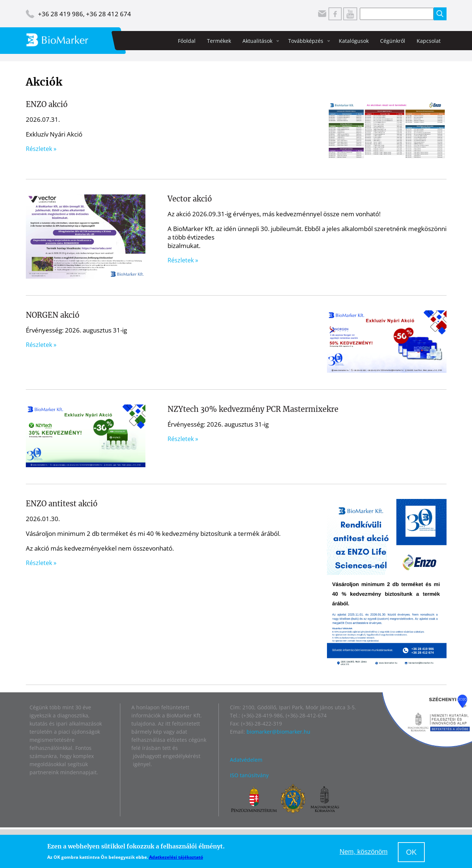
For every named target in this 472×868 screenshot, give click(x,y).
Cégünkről (393, 41)
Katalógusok (354, 41)
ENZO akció (47, 104)
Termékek (219, 41)
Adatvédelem (246, 760)
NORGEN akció (53, 315)
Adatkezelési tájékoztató (176, 857)
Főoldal (187, 41)
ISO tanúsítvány (249, 775)
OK (411, 852)
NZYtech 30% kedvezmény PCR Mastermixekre (253, 409)
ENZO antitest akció (62, 504)
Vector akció (190, 199)
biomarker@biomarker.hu (278, 732)
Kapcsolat (429, 41)
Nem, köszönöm (364, 852)
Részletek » (41, 149)
